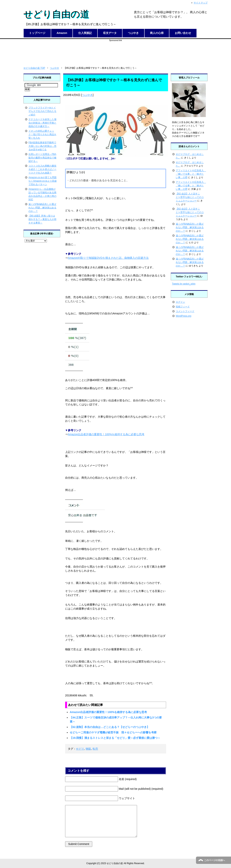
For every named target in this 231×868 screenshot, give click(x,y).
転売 (95, 749)
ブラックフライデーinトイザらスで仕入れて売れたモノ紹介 (42, 111)
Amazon (62, 33)
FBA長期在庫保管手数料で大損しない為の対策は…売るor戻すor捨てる (42, 146)
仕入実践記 (85, 33)
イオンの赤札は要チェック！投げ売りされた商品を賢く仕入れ (42, 134)
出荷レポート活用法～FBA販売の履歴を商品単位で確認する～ (42, 158)
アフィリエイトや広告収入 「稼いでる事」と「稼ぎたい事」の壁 (191, 174)
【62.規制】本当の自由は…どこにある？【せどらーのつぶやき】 (110, 727)
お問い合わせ (183, 33)
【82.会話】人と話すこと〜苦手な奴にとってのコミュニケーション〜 (190, 197)
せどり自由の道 (56, 14)
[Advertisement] (115, 51)
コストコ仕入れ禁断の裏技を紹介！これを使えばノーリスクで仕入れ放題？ (42, 169)
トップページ (37, 33)
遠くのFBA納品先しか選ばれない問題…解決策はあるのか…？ (42, 208)
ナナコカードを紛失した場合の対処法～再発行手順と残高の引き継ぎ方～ (42, 123)
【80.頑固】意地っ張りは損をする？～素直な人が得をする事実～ (42, 219)
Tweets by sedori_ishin (184, 284)
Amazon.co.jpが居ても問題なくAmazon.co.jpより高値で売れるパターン (43, 181)
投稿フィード (183, 307)
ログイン (180, 302)
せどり (80, 749)
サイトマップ (201, 3)
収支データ (110, 33)
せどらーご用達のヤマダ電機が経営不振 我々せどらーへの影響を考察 (113, 732)
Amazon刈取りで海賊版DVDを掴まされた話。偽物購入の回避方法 (108, 258)
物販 (88, 749)
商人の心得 (157, 33)
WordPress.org (184, 316)
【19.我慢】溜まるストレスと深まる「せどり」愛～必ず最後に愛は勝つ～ (115, 738)
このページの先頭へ (215, 860)
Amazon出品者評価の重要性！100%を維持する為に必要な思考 (106, 434)
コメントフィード (185, 311)
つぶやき (133, 33)
